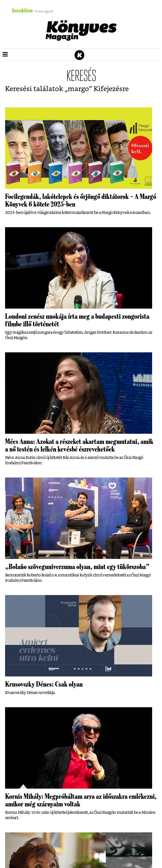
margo (78, 89)
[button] (5, 55)
